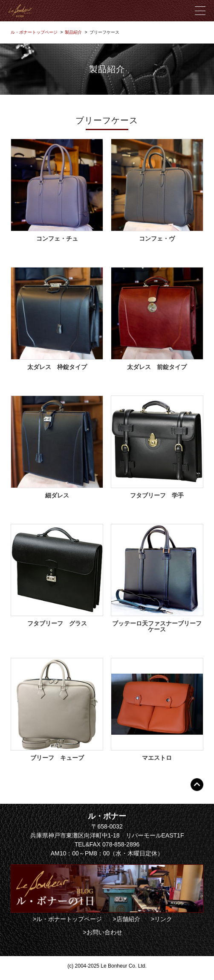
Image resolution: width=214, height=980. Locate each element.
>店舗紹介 (126, 919)
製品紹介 (73, 32)
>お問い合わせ (102, 932)
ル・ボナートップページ (34, 32)
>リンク (162, 919)
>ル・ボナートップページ (67, 919)
